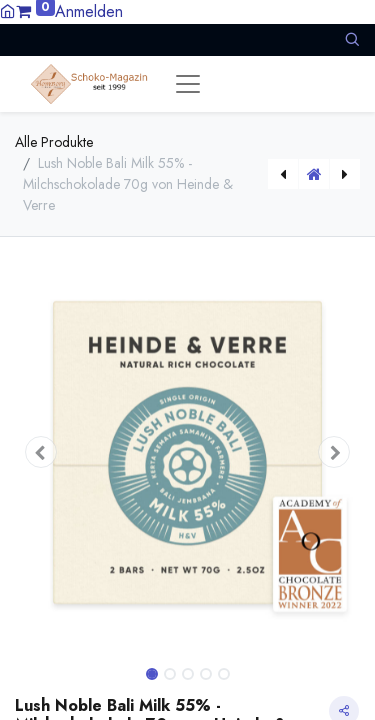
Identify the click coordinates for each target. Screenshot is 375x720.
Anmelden (89, 11)
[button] (352, 39)
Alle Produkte (54, 142)
